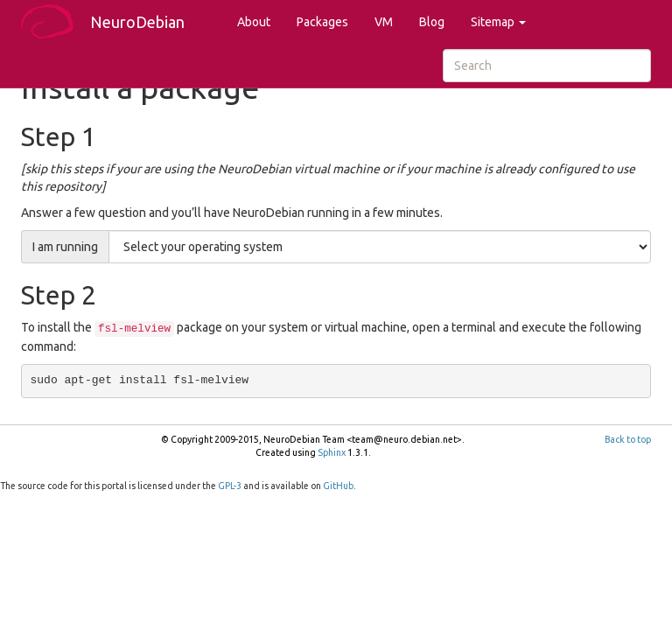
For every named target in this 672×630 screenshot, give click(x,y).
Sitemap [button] (498, 22)
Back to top (628, 439)
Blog (432, 22)
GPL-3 (230, 486)
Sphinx (332, 452)
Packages (322, 22)
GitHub (338, 486)
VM (384, 22)
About (254, 22)
